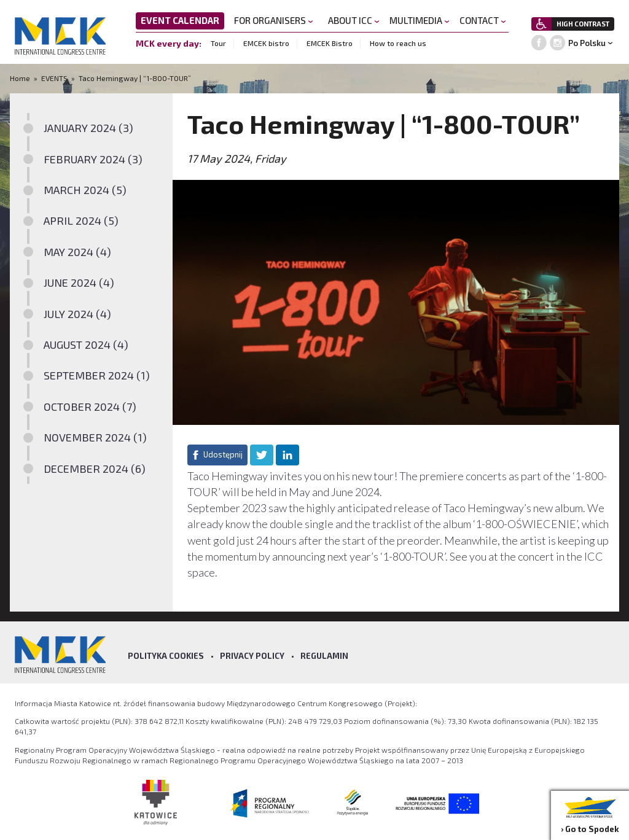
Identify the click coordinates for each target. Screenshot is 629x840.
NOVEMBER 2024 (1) (95, 437)
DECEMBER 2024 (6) (95, 469)
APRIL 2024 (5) (81, 220)
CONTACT (483, 20)
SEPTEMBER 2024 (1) (97, 375)
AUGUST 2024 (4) (86, 344)
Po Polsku (587, 43)
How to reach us (398, 43)
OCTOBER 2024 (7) (90, 406)
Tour (218, 43)
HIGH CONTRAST (583, 24)
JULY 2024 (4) (77, 314)
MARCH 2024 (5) (85, 190)
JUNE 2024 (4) (79, 282)
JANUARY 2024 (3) (88, 128)
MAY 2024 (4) (77, 252)
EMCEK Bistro (330, 43)
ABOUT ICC (354, 20)
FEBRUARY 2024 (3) (93, 159)
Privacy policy (252, 656)
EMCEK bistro (266, 43)
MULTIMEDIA (420, 20)
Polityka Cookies (166, 656)
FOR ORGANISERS (274, 20)
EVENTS (54, 78)
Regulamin (324, 656)
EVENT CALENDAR (180, 20)
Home (21, 78)
